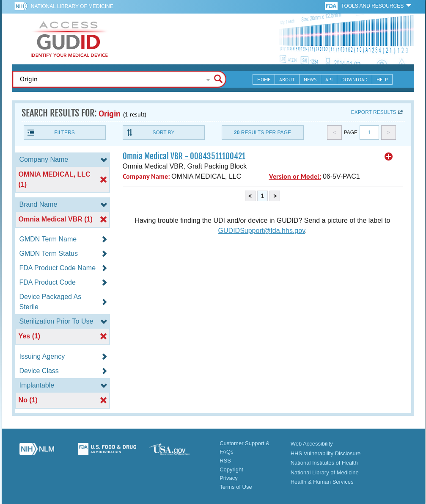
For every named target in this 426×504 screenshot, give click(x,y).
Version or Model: (295, 176)
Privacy (229, 478)
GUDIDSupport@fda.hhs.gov (262, 231)
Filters (64, 133)
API (329, 79)
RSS (225, 461)
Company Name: (146, 176)
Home (264, 79)
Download (355, 79)
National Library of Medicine (72, 6)
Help (382, 79)
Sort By (163, 133)
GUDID (69, 39)
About (287, 79)
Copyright (231, 469)
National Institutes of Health (324, 463)
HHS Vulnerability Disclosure (326, 453)
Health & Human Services (322, 482)
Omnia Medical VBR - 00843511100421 (184, 156)
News (310, 79)
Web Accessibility (312, 444)
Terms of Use (236, 487)
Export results (374, 112)
